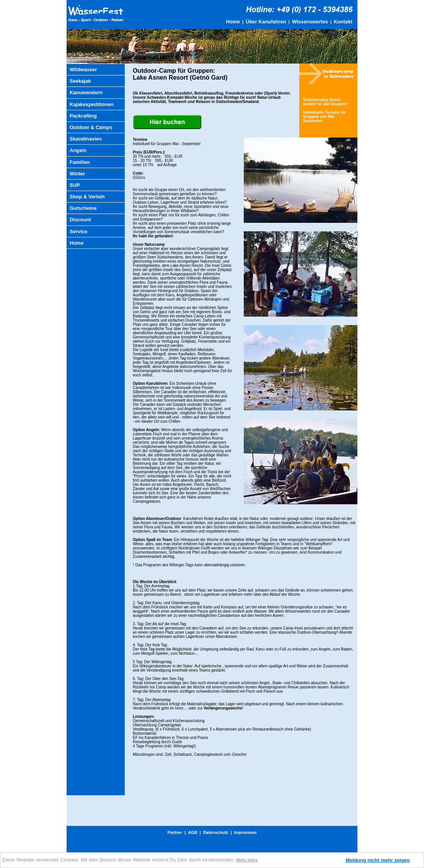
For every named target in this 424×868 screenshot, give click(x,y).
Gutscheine (83, 208)
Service (78, 231)
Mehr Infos (247, 860)
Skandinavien (86, 139)
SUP (75, 185)
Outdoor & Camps (91, 127)
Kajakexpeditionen (92, 104)
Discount (80, 220)
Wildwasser (83, 69)
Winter (77, 174)
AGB (192, 832)
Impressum (245, 832)
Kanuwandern (86, 92)
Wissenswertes (310, 22)
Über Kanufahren (266, 22)
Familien (80, 162)
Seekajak (80, 81)
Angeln (78, 150)
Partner (175, 832)
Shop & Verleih (87, 197)
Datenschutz (216, 832)
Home (233, 22)
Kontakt (343, 22)
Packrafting (83, 116)
